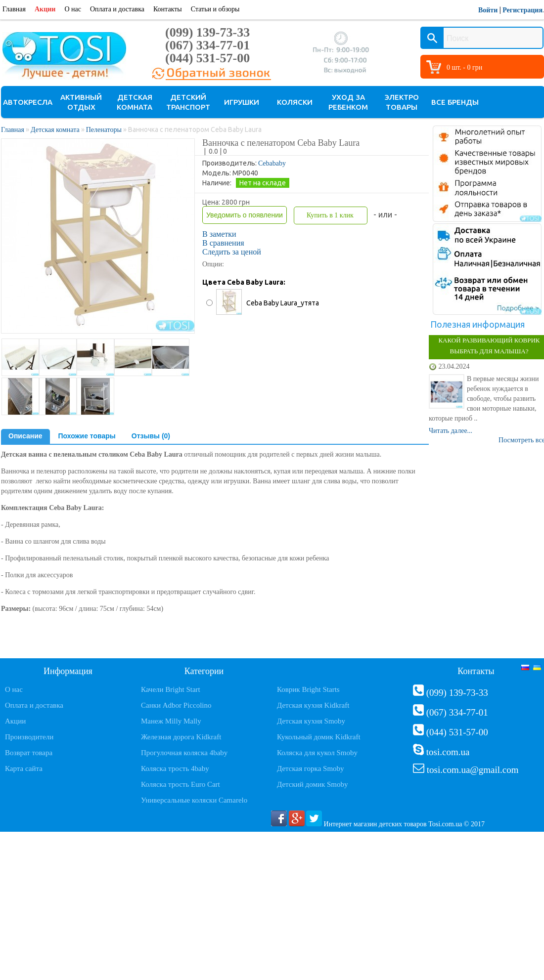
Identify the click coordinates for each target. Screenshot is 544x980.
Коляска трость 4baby (175, 768)
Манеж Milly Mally (171, 721)
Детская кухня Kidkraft (313, 705)
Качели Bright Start (171, 689)
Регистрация (522, 10)
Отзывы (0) (151, 436)
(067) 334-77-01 (207, 45)
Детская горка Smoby (311, 768)
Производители (29, 737)
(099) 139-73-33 (207, 32)
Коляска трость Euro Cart (181, 784)
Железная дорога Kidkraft (181, 737)
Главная (14, 9)
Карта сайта (24, 768)
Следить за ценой (232, 252)
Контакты (168, 9)
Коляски (295, 102)
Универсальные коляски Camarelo (194, 800)
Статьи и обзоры (215, 9)
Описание (25, 436)
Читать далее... (451, 431)
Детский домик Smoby (312, 784)
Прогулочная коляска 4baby (184, 753)
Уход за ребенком (348, 102)
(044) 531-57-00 (207, 58)
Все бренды (455, 102)
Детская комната (135, 102)
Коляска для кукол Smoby (317, 753)
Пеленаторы (105, 130)
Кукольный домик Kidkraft (319, 737)
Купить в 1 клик (330, 215)
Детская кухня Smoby (311, 721)
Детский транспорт (188, 102)
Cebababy (272, 163)
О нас (73, 9)
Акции (45, 9)
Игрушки (242, 102)
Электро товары (402, 102)
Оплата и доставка (117, 9)
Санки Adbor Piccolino (176, 705)
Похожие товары (87, 436)
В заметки (219, 234)
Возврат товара (29, 753)
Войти (488, 10)
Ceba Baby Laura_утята (283, 303)
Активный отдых (81, 102)
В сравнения (223, 243)
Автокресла (28, 102)
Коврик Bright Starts (308, 689)
